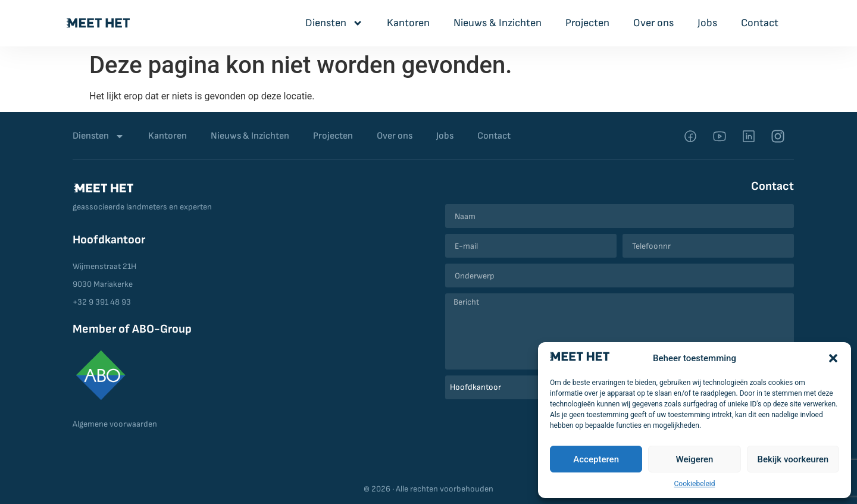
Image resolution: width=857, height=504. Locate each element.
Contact (760, 23)
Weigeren (695, 459)
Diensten (334, 23)
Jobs (707, 23)
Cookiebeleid (695, 484)
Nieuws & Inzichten (498, 23)
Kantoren (408, 23)
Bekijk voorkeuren (793, 459)
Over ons (653, 23)
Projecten (587, 23)
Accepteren (596, 459)
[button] (833, 358)
